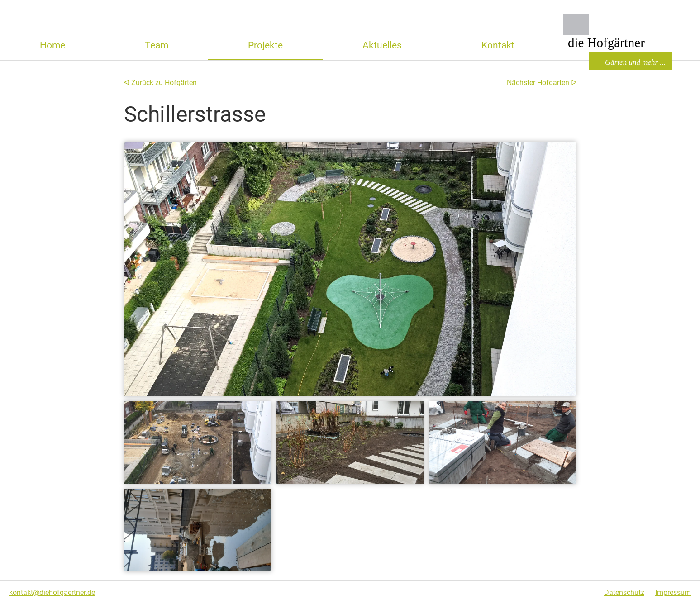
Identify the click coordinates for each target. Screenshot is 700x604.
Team (157, 45)
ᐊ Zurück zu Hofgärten (160, 83)
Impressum (673, 592)
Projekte (265, 45)
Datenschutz (624, 592)
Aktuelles (382, 45)
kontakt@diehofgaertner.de (52, 592)
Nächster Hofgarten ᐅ (542, 83)
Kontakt (498, 45)
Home (52, 45)
